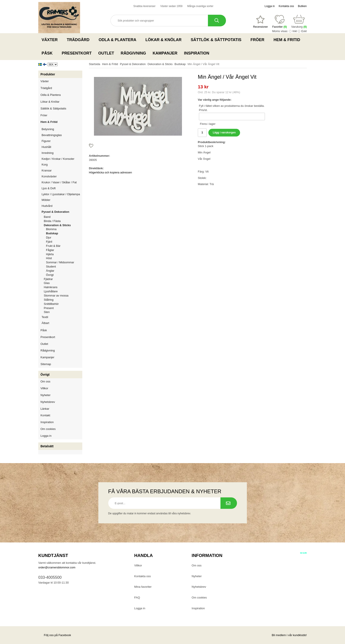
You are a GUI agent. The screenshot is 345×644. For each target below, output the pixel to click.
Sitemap (46, 364)
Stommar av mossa (56, 296)
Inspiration (197, 53)
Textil (45, 317)
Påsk (48, 53)
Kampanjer (165, 53)
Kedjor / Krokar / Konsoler (58, 159)
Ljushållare (51, 291)
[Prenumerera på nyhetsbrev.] (229, 503)
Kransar (47, 170)
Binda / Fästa (52, 221)
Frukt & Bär (53, 246)
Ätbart (62, 323)
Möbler (46, 200)
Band (47, 217)
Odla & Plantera (119, 40)
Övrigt (50, 275)
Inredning (62, 153)
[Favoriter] (260, 22)
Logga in (270, 6)
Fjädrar (48, 279)
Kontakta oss (286, 6)
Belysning (62, 129)
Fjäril (49, 242)
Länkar (45, 409)
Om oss (45, 381)
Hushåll (62, 147)
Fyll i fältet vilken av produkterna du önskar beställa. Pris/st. (232, 108)
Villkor (44, 388)
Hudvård (47, 206)
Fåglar (50, 250)
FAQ (137, 598)
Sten (47, 312)
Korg (45, 165)
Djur (49, 237)
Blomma (51, 229)
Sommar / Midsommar (60, 262)
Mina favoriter (143, 587)
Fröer (259, 40)
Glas (47, 283)
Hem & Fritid (288, 40)
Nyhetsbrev (48, 402)
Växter (51, 40)
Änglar (50, 271)
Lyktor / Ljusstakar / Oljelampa (62, 194)
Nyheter (46, 395)
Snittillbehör (51, 304)
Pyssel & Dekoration (62, 212)
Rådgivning (133, 53)
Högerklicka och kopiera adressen (110, 172)
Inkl (295, 31)
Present (49, 308)
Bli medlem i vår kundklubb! (289, 635)
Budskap (52, 233)
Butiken (302, 6)
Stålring (49, 300)
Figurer (62, 141)
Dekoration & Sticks (63, 225)
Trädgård (80, 40)
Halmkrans (51, 287)
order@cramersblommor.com (57, 567)
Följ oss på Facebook (55, 635)
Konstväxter (62, 176)
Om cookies (48, 429)
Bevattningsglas (52, 135)
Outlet (106, 53)
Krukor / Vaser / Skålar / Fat (62, 182)
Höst (49, 258)
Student (51, 267)
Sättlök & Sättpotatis (217, 40)
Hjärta (50, 254)
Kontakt (45, 415)
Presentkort (77, 53)
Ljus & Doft (62, 188)
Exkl (304, 31)
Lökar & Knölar (165, 40)
